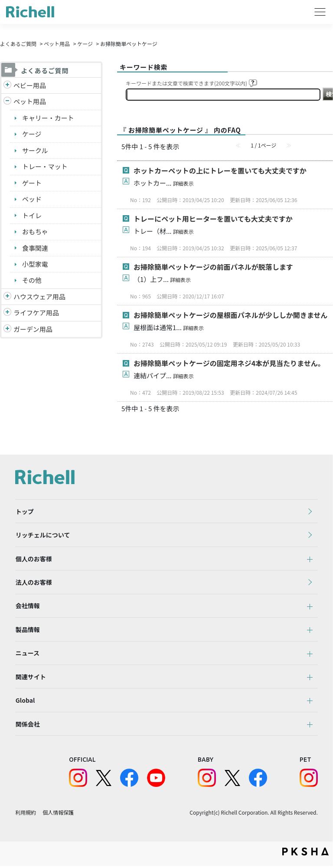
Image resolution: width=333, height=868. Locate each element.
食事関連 (35, 248)
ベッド (32, 199)
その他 (32, 280)
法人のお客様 (33, 583)
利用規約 (26, 815)
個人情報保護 (58, 815)
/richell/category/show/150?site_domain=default (7, 330)
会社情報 (27, 607)
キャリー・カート (48, 118)
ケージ (85, 44)
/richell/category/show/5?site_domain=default (7, 86)
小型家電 (35, 264)
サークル (35, 150)
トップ (24, 511)
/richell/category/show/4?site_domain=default (7, 102)
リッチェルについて (42, 535)
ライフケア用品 (36, 313)
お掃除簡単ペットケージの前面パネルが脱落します (213, 267)
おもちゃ (35, 232)
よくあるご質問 (18, 44)
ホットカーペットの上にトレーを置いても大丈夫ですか (220, 170)
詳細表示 (183, 183)
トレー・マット (45, 167)
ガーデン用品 (33, 329)
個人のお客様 (33, 559)
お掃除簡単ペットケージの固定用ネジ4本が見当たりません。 (229, 363)
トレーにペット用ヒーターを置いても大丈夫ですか (213, 219)
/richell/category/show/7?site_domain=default (7, 297)
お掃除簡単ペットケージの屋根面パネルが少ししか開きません (230, 315)
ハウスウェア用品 (39, 297)
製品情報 (27, 631)
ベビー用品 (30, 85)
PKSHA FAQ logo (305, 854)
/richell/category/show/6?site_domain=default (7, 313)
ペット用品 (57, 44)
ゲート (32, 183)
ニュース (27, 655)
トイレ (32, 215)
